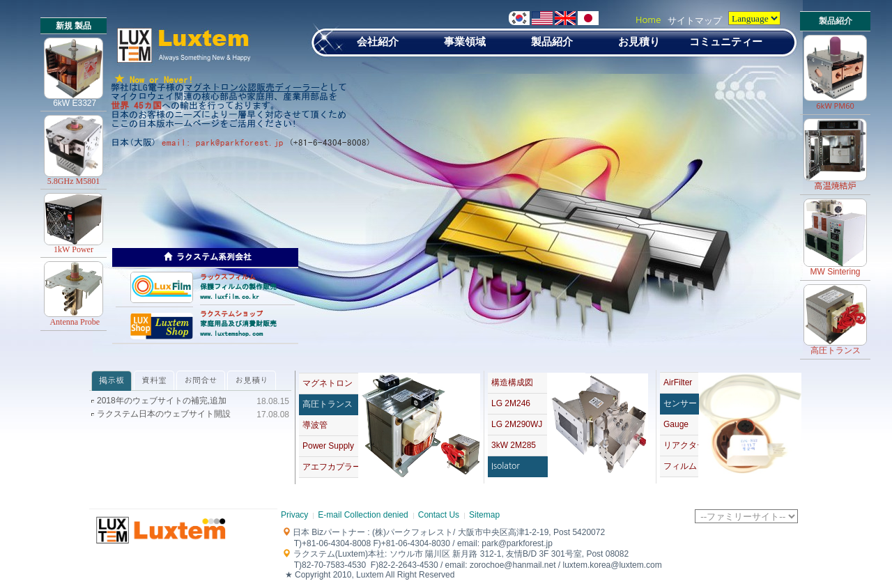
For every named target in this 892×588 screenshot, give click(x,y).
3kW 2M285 (514, 445)
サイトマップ (695, 21)
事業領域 (465, 41)
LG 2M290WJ (517, 424)
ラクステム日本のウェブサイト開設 (164, 414)
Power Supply (328, 446)
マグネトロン (328, 383)
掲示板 (111, 380)
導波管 (315, 425)
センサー (680, 403)
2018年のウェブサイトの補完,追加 (162, 401)
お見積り (639, 41)
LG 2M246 (511, 403)
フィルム (680, 466)
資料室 (154, 380)
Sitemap (484, 515)
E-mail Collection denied (363, 515)
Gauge (676, 424)
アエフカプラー (330, 467)
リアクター (681, 445)
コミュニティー (726, 41)
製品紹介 (552, 41)
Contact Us (439, 515)
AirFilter (678, 382)
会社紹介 (378, 41)
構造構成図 (512, 382)
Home (648, 20)
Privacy (294, 515)
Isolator (506, 466)
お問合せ (201, 380)
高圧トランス (328, 404)
